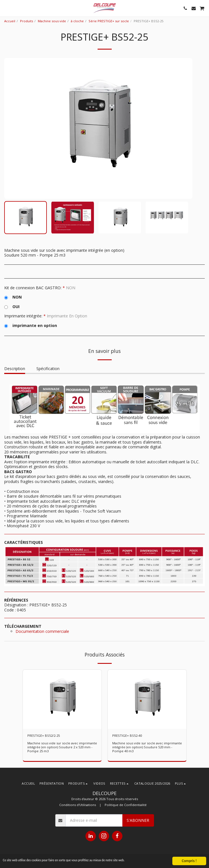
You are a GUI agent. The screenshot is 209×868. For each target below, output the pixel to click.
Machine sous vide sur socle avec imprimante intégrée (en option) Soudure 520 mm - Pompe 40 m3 (147, 747)
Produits (27, 21)
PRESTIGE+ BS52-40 (127, 735)
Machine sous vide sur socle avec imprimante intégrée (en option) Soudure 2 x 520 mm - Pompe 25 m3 (62, 747)
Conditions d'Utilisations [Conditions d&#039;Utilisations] (78, 805)
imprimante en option (31, 326)
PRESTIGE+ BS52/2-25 (44, 735)
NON (13, 297)
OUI (12, 307)
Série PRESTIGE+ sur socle (109, 21)
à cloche (77, 21)
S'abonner (138, 820)
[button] (6, 8)
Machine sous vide (52, 21)
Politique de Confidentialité (126, 805)
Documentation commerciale (42, 631)
